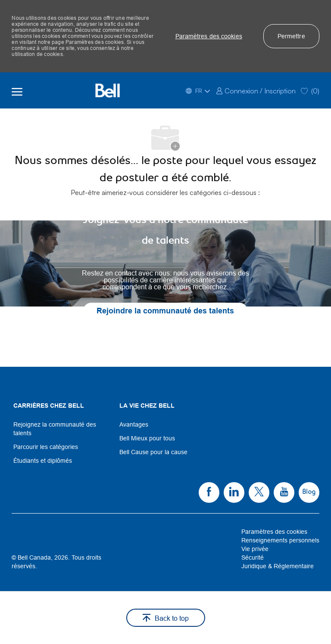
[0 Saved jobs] (310, 90)
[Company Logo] (107, 90)
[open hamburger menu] (17, 90)
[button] (209, 36)
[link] (256, 90)
